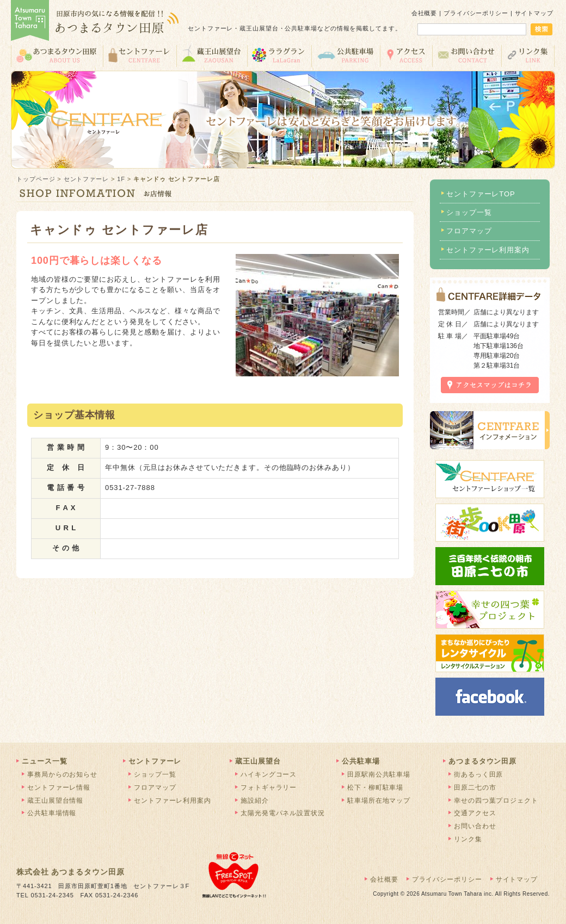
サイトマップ (534, 13)
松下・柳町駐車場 (375, 787)
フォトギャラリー (269, 787)
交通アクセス (406, 55)
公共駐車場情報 (52, 813)
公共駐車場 (346, 55)
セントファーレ (140, 55)
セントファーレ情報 (59, 787)
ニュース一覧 (44, 761)
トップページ (36, 179)
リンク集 (528, 55)
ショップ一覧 (469, 212)
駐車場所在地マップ (379, 801)
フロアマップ (469, 231)
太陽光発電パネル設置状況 (283, 813)
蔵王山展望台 (212, 55)
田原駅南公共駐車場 (379, 774)
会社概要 (424, 13)
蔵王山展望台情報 (55, 801)
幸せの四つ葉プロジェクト (496, 801)
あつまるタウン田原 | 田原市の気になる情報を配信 (95, 22)
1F (121, 179)
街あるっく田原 (478, 774)
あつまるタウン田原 (57, 55)
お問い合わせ (467, 55)
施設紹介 (255, 801)
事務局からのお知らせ (62, 774)
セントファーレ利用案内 (488, 250)
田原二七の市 (475, 787)
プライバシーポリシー (476, 13)
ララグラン (279, 55)
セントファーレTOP (481, 194)
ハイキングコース (269, 774)
